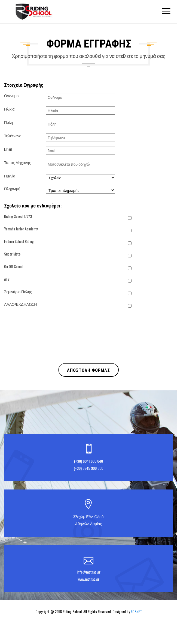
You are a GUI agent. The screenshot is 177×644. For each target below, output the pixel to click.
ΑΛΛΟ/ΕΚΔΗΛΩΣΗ (20, 304)
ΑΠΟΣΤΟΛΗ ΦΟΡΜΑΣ (88, 370)
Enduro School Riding (19, 241)
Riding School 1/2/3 (18, 216)
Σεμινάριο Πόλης (18, 291)
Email (8, 149)
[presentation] (45, 347)
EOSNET (136, 611)
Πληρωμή (12, 189)
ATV (7, 279)
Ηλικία (9, 109)
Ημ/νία (10, 176)
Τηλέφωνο (13, 136)
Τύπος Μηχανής (17, 162)
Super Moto (12, 254)
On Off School (14, 266)
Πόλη (8, 122)
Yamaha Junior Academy (21, 229)
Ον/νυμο (11, 95)
